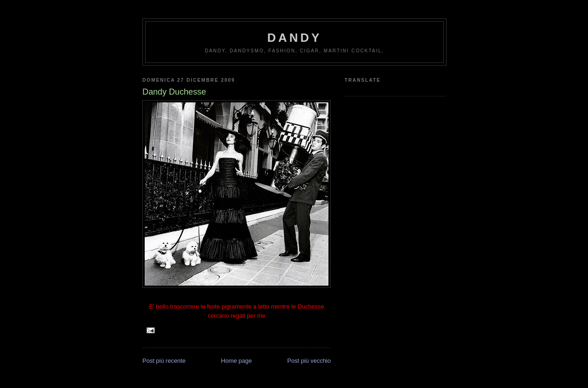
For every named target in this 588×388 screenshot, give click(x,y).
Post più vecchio (309, 361)
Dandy (294, 38)
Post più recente (164, 361)
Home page (236, 361)
